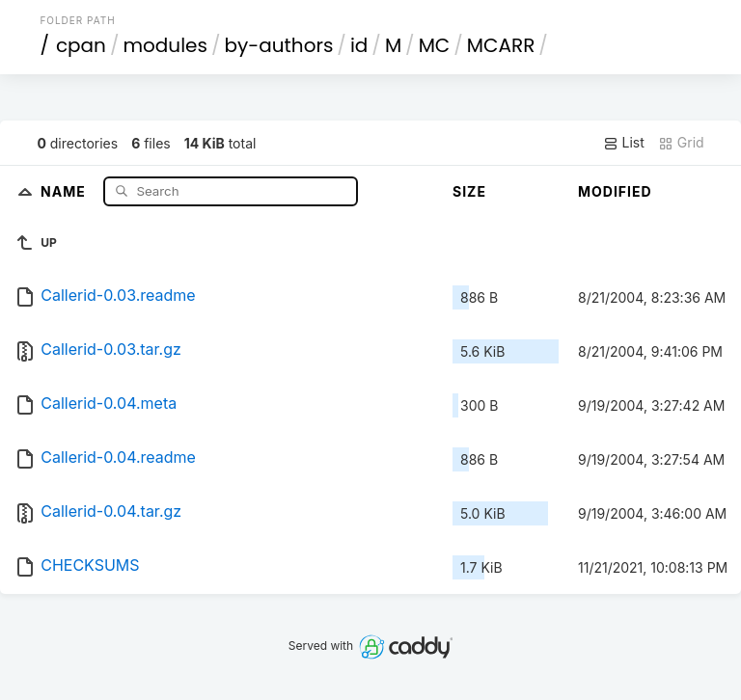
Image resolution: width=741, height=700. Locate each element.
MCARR (501, 45)
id (359, 45)
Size (469, 191)
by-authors (278, 45)
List (624, 143)
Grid (681, 143)
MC (435, 45)
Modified (615, 191)
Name (65, 190)
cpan (81, 45)
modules (165, 45)
